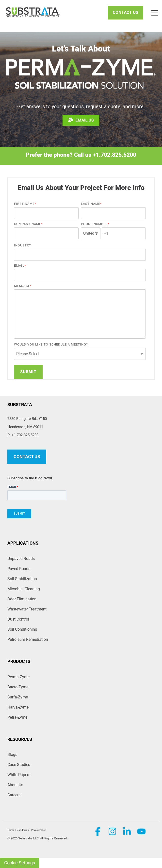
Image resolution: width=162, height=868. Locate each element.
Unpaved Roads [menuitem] (21, 559)
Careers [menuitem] (14, 795)
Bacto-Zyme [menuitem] (18, 687)
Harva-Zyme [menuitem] (18, 707)
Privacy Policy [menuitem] (39, 830)
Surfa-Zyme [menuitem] (18, 697)
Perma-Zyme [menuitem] (18, 677)
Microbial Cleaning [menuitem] (24, 589)
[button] (155, 13)
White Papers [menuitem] (19, 775)
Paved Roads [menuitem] (19, 569)
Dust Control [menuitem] (18, 619)
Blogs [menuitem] (12, 755)
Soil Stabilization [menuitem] (22, 579)
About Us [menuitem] (15, 785)
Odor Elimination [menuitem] (22, 599)
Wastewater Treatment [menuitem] (27, 609)
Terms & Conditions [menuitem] (18, 830)
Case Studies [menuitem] (19, 765)
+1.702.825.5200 (114, 155)
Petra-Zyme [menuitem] (17, 717)
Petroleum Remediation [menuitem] (28, 639)
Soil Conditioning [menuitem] (22, 629)
